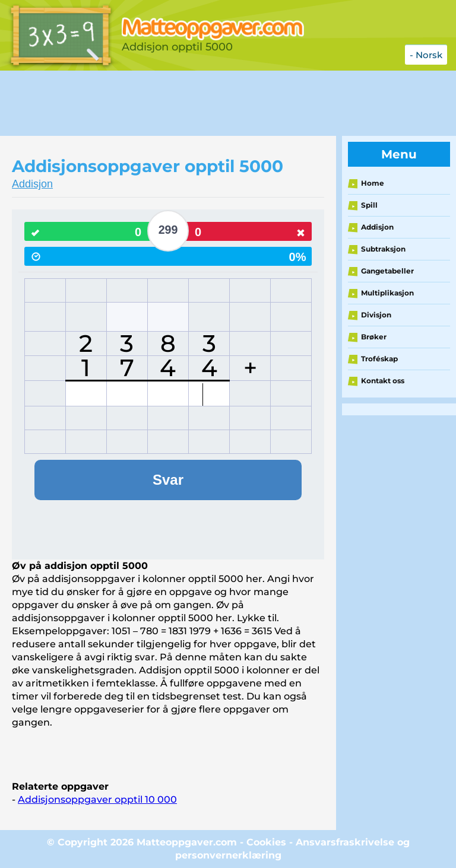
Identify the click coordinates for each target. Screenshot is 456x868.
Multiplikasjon (387, 293)
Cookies (266, 842)
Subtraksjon (383, 249)
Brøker (374, 337)
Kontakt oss (383, 381)
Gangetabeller (387, 271)
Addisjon (32, 184)
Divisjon (376, 315)
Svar (168, 480)
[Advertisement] (216, 103)
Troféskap (379, 359)
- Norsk (426, 55)
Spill (369, 205)
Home (373, 183)
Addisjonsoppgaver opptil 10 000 (97, 799)
